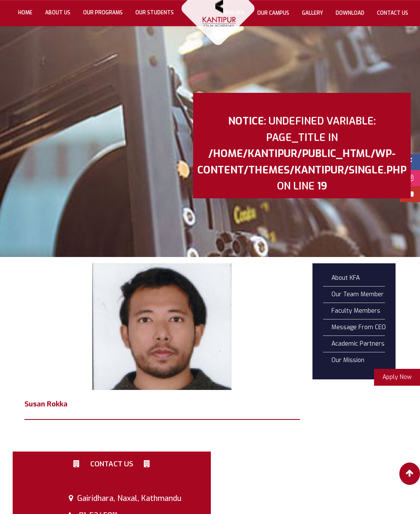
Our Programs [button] (103, 13)
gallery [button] (312, 13)
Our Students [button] (155, 13)
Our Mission (348, 360)
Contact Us (393, 13)
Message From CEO (359, 327)
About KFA (346, 278)
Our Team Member (358, 294)
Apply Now (397, 377)
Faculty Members (356, 311)
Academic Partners (358, 344)
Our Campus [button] (273, 13)
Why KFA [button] (234, 13)
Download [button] (350, 13)
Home (28, 12)
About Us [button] (58, 13)
